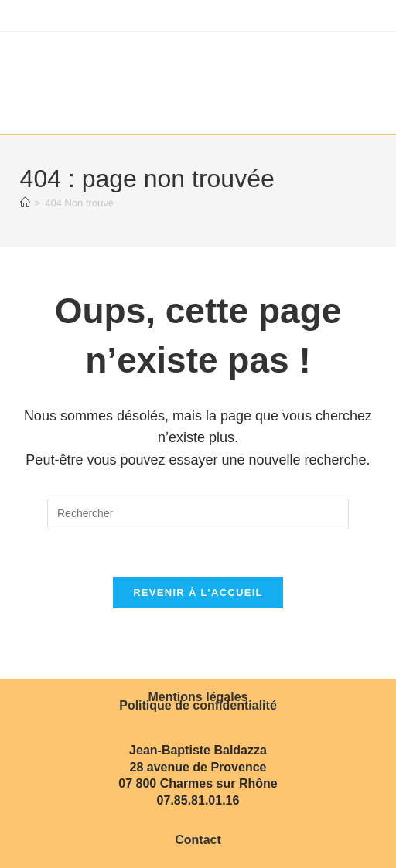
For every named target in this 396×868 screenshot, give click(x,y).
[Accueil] (25, 203)
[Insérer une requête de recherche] (198, 514)
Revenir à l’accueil (198, 592)
